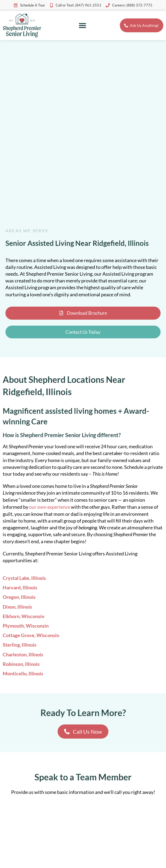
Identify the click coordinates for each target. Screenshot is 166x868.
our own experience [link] (50, 507)
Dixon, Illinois (17, 607)
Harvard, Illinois (20, 587)
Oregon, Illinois (19, 597)
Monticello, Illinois (23, 673)
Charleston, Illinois (23, 654)
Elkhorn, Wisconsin (24, 616)
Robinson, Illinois (21, 664)
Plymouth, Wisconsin (26, 626)
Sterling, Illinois (20, 645)
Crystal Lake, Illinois (24, 578)
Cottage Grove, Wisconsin (31, 635)
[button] (83, 26)
